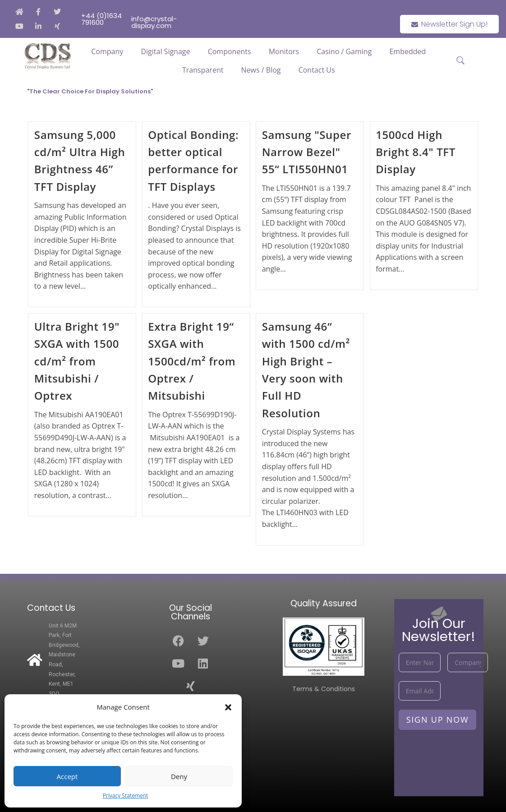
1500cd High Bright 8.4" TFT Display (416, 152)
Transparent (203, 70)
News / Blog (261, 70)
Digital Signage (165, 51)
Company (107, 51)
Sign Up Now (438, 720)
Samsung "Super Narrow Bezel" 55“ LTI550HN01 (307, 152)
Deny (179, 776)
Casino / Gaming (344, 51)
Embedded (407, 51)
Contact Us (317, 70)
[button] (228, 707)
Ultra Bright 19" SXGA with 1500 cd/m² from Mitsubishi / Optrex (77, 361)
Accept (67, 776)
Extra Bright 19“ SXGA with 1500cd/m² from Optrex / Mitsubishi (192, 361)
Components (230, 51)
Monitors (284, 51)
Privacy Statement (126, 796)
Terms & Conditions (324, 689)
